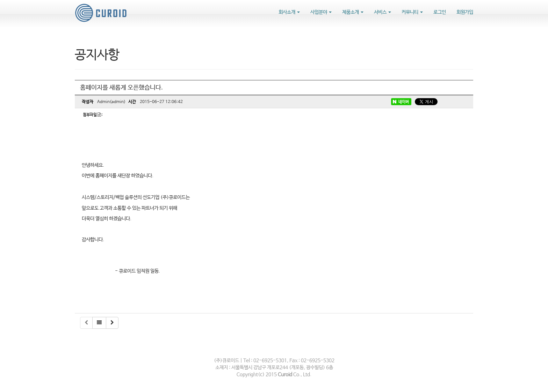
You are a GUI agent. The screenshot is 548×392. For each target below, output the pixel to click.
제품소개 (353, 12)
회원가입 (465, 12)
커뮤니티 (412, 12)
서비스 (383, 12)
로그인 (440, 12)
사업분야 (321, 12)
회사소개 (289, 12)
